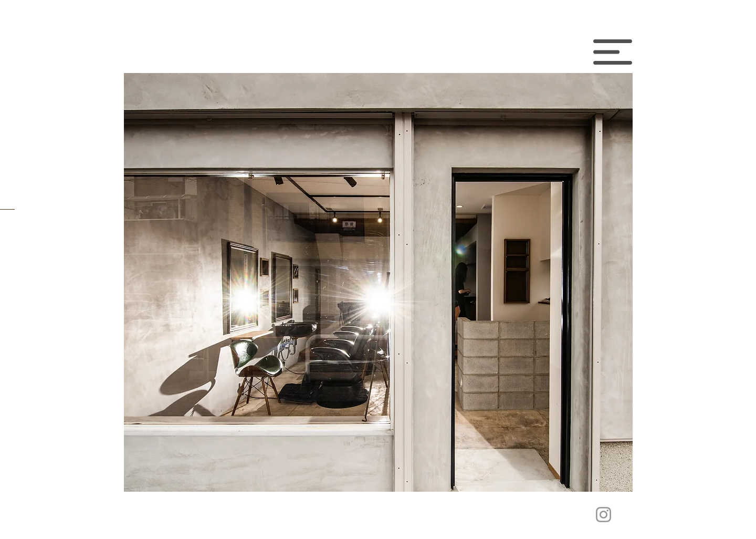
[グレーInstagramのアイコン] (603, 515)
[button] (613, 52)
